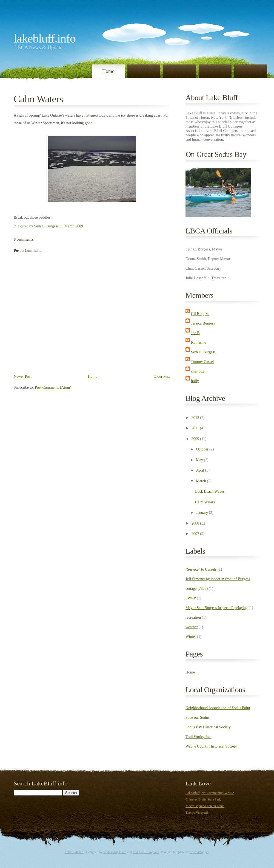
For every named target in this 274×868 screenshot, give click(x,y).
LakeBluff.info (45, 39)
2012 (195, 418)
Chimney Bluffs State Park (203, 799)
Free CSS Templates (146, 852)
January (202, 513)
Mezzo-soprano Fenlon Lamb (205, 806)
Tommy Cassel (202, 362)
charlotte (198, 371)
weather (192, 627)
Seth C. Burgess (203, 352)
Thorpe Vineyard (197, 813)
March (201, 481)
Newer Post (23, 377)
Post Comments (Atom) (53, 387)
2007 (195, 534)
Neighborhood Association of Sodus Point (218, 708)
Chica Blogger (199, 852)
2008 (195, 523)
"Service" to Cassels (201, 569)
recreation (193, 617)
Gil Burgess (200, 314)
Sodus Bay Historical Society (208, 727)
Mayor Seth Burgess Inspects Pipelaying (217, 608)
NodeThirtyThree (115, 852)
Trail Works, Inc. (199, 737)
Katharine (199, 343)
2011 (195, 428)
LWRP (191, 598)
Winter (191, 637)
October (202, 449)
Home (108, 71)
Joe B (195, 333)
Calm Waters (38, 99)
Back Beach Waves (210, 491)
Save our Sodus (197, 718)
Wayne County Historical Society (211, 746)
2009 (195, 439)
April (200, 470)
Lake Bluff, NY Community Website (210, 793)
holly (195, 381)
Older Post (162, 377)
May (199, 460)
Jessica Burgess (203, 323)
